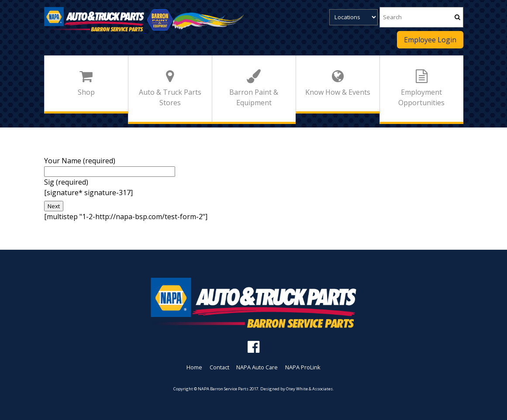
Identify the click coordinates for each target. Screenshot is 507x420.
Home (194, 367)
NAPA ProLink (303, 367)
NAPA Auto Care (257, 367)
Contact (219, 367)
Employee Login (430, 40)
